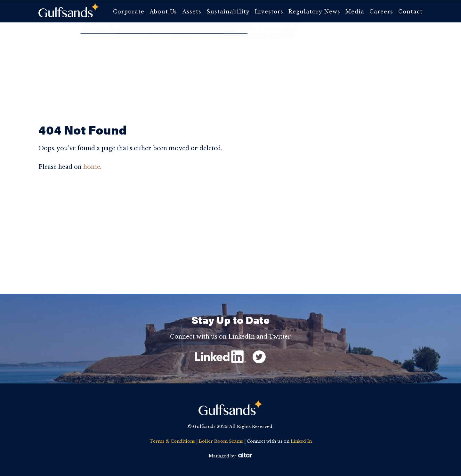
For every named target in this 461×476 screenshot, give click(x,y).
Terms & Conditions (172, 441)
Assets (192, 12)
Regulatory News (314, 12)
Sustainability (228, 12)
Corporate (129, 12)
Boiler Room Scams (221, 441)
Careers (381, 12)
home (92, 167)
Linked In (301, 441)
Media (355, 12)
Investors (269, 12)
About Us (163, 12)
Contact (410, 12)
